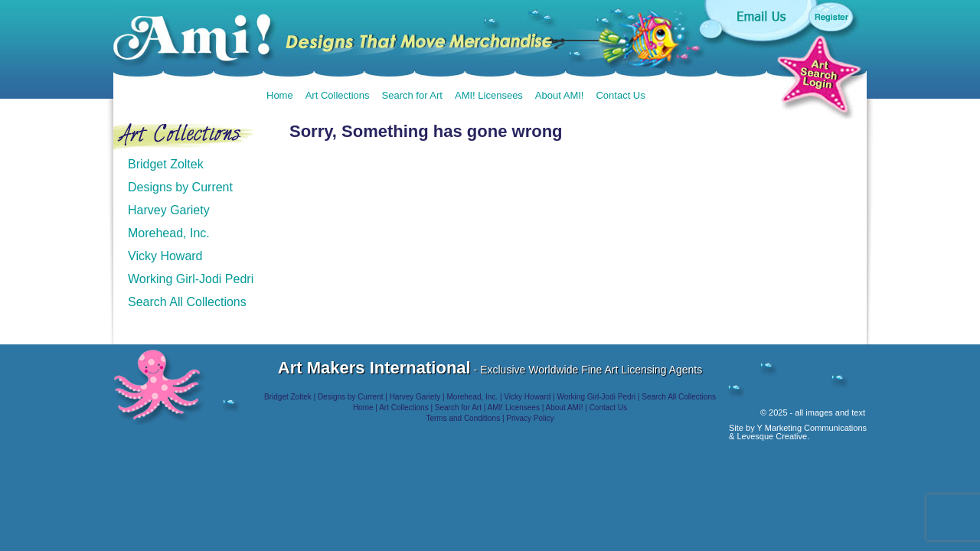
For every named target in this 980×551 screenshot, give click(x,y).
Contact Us (620, 95)
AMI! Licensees (489, 95)
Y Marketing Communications (812, 428)
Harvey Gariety (169, 210)
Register (831, 16)
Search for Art (412, 95)
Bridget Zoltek (166, 164)
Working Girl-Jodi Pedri (191, 279)
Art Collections (338, 95)
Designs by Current (180, 187)
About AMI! (560, 95)
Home (280, 95)
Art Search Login (819, 76)
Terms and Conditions (463, 418)
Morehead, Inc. (169, 233)
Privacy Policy (530, 418)
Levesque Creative (772, 436)
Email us (760, 15)
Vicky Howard (165, 256)
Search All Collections (187, 302)
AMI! (331, 37)
